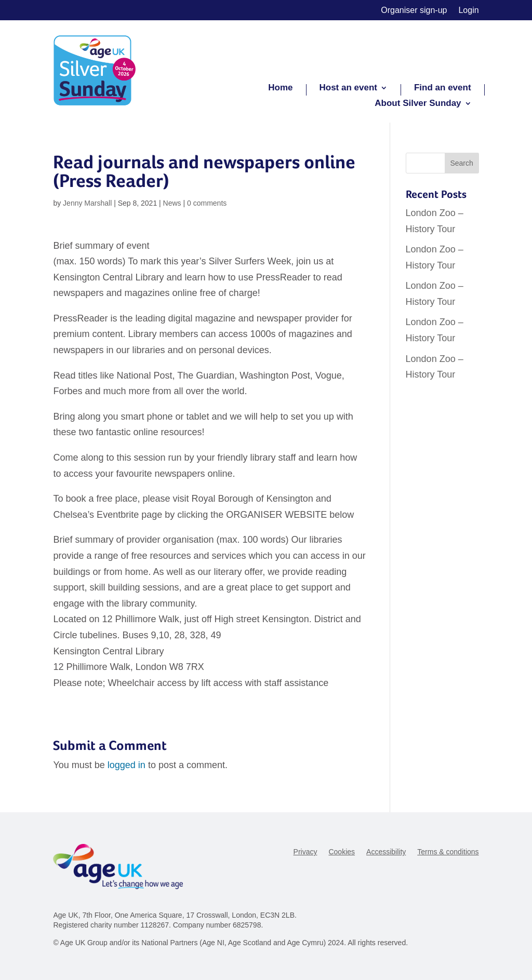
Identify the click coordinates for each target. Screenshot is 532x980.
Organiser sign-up (414, 11)
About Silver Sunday (418, 104)
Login (468, 11)
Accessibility (386, 852)
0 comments (207, 203)
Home (280, 88)
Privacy (305, 852)
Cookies (342, 852)
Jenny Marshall (87, 203)
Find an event (443, 88)
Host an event (348, 88)
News (172, 203)
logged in (127, 765)
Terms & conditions (448, 852)
